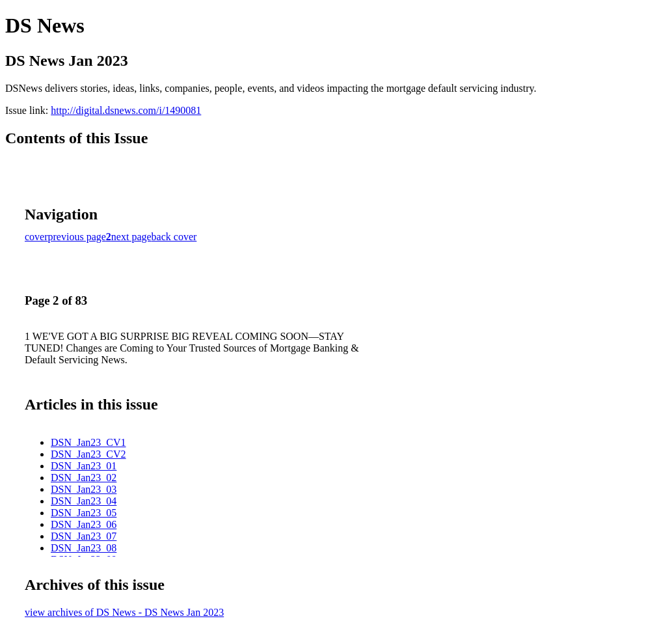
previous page (77, 237)
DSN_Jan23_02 (84, 478)
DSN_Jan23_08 (84, 548)
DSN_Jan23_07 (84, 536)
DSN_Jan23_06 (84, 524)
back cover (174, 237)
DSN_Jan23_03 (84, 489)
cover (36, 237)
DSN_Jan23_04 (84, 501)
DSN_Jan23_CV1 (88, 442)
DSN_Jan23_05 (84, 513)
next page (131, 237)
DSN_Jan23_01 (84, 466)
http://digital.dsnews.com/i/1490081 (126, 110)
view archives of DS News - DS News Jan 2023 (124, 612)
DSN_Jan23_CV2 (88, 454)
